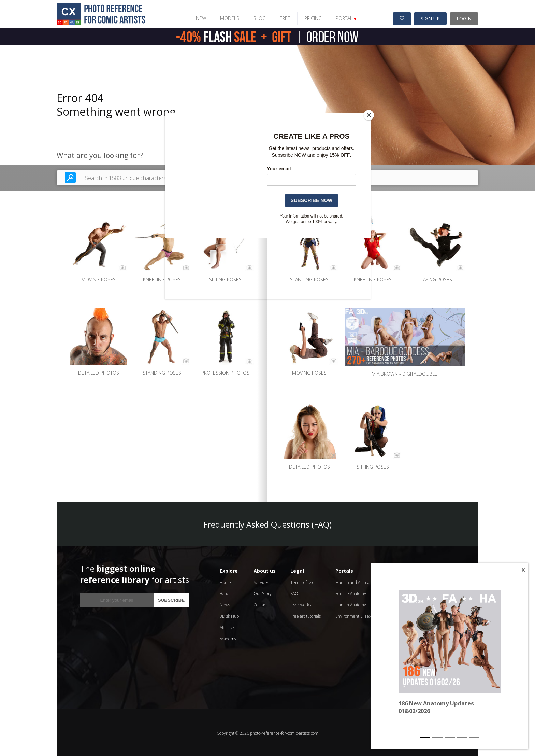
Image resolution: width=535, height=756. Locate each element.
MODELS (225, 16)
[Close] (369, 115)
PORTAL (341, 16)
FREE (280, 16)
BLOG (254, 16)
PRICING (308, 16)
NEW (196, 16)
